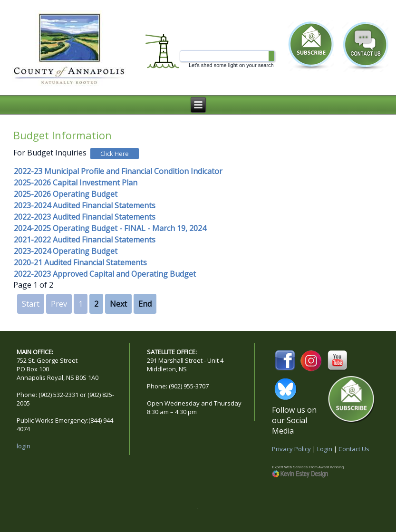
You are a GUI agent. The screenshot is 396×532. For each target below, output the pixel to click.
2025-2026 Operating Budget (66, 194)
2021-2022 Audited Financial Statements (85, 240)
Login (325, 449)
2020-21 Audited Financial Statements (80, 262)
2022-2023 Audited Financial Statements (85, 217)
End (145, 304)
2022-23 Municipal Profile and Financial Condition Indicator (118, 171)
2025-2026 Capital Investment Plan (76, 183)
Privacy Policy (291, 449)
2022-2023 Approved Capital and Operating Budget (105, 274)
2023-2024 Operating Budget (66, 251)
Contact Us (354, 449)
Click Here (115, 154)
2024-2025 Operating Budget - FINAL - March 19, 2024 (110, 228)
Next (118, 304)
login (24, 446)
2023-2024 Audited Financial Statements (85, 205)
